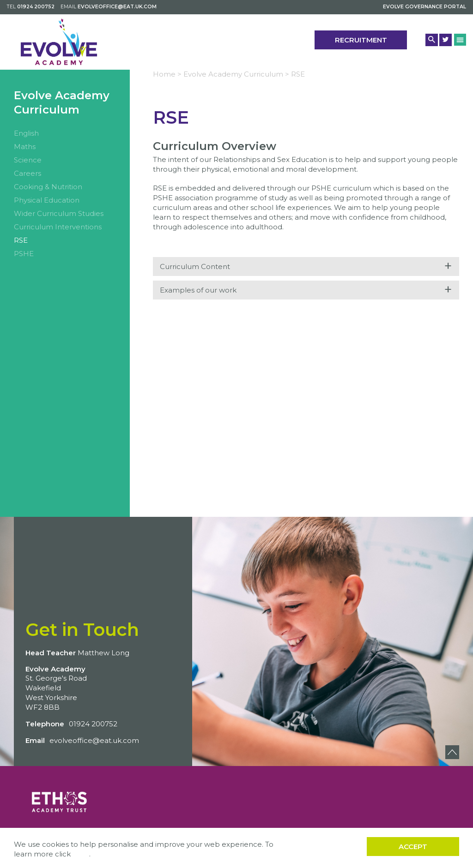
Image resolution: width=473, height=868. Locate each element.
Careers (27, 173)
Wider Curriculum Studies (59, 213)
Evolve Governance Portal (424, 7)
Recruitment (361, 40)
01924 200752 (36, 7)
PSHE (24, 254)
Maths (25, 147)
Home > (167, 74)
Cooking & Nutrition (48, 187)
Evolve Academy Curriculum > (236, 74)
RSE (21, 240)
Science (28, 160)
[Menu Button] (460, 39)
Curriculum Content (306, 266)
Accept (413, 847)
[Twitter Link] (446, 40)
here (81, 854)
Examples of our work (306, 290)
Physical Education (47, 200)
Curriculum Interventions (58, 227)
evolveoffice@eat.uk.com (117, 7)
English (26, 133)
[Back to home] (59, 42)
